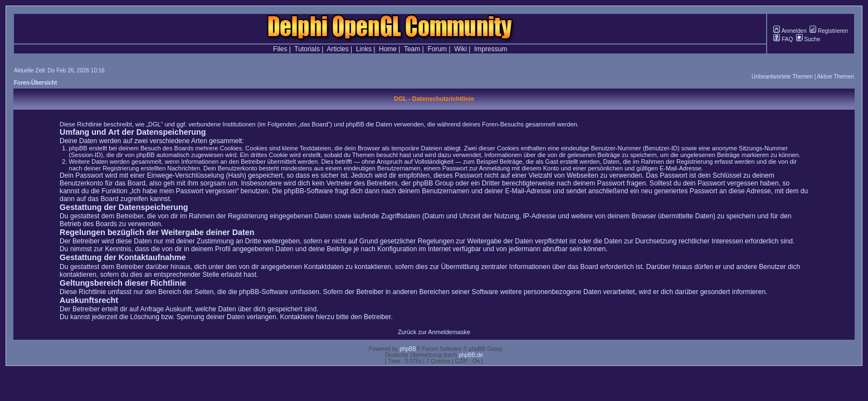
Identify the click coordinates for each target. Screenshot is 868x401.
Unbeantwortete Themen (782, 77)
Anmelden (790, 31)
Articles (337, 49)
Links (364, 49)
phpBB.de (471, 355)
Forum (437, 49)
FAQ (783, 39)
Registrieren (829, 31)
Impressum (491, 49)
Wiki (460, 49)
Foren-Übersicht (35, 83)
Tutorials (307, 49)
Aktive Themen (835, 77)
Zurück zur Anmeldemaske (434, 332)
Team (412, 49)
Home (388, 49)
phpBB (408, 349)
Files (280, 49)
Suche (808, 39)
